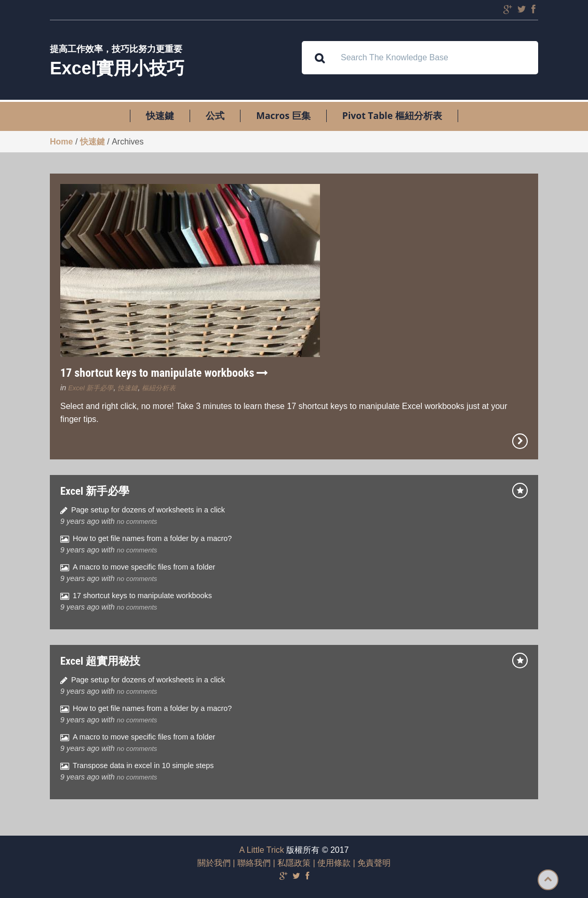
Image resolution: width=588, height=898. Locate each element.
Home (61, 142)
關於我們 (214, 863)
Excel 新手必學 (91, 388)
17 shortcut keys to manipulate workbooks (164, 373)
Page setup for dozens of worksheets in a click (148, 510)
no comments (137, 521)
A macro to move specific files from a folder (144, 567)
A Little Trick (262, 850)
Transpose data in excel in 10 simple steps (143, 765)
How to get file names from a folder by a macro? (152, 538)
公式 (215, 116)
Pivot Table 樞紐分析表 (392, 116)
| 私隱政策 (291, 863)
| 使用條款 (331, 863)
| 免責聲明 (371, 863)
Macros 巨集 (283, 116)
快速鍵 (160, 116)
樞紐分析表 (159, 388)
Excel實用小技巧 (117, 68)
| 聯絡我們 (251, 863)
